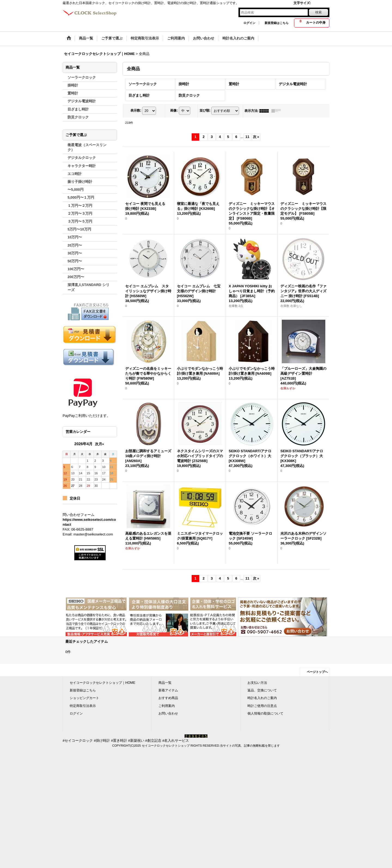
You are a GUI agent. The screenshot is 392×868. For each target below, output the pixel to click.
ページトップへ (317, 672)
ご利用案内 (167, 706)
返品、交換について (262, 690)
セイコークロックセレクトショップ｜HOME (102, 683)
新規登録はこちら (277, 23)
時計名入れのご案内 (262, 698)
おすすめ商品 (168, 698)
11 (247, 137)
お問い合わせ (168, 713)
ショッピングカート (84, 698)
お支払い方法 (257, 683)
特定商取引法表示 (83, 706)
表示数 (136, 110)
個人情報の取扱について (265, 713)
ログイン (249, 23)
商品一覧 (165, 683)
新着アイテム (168, 690)
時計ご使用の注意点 (262, 706)
